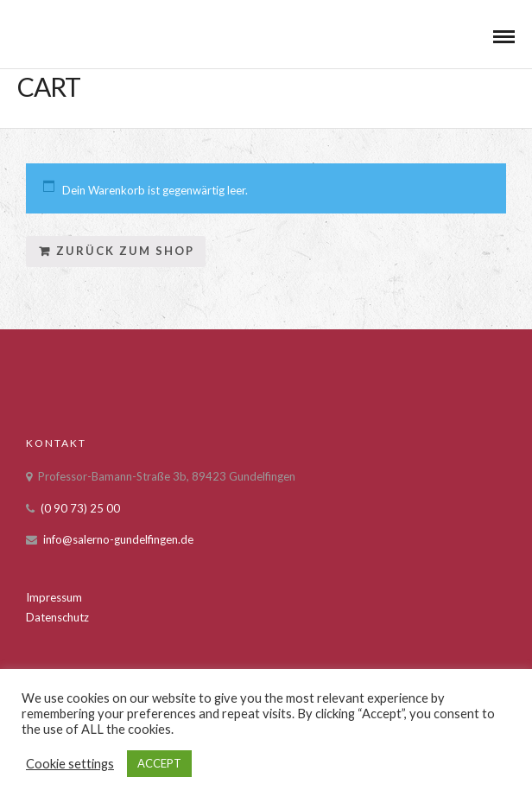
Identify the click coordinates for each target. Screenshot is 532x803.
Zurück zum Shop (125, 251)
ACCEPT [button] (159, 763)
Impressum (54, 597)
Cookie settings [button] (70, 764)
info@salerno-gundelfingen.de (118, 539)
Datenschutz (57, 617)
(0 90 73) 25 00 (80, 508)
